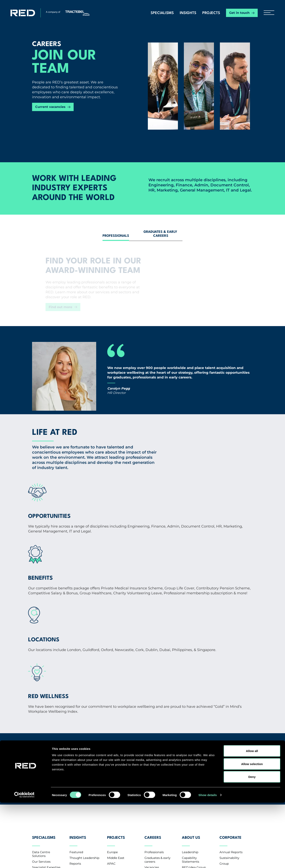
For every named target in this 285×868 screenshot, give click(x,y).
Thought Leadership (84, 758)
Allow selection (252, 829)
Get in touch (239, 13)
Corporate (230, 740)
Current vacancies (50, 107)
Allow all (252, 816)
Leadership (190, 752)
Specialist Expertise (46, 767)
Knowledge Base (82, 781)
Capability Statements (190, 759)
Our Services (41, 761)
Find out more (60, 307)
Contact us (44, 795)
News (74, 769)
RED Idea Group (194, 767)
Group (224, 763)
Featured (76, 752)
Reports (75, 763)
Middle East (116, 758)
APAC (111, 763)
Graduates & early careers (157, 759)
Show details (208, 860)
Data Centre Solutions (41, 754)
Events (74, 775)
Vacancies (152, 767)
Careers (153, 740)
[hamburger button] (267, 13)
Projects (211, 13)
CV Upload (152, 773)
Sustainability (229, 758)
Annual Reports (231, 752)
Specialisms (162, 13)
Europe (112, 752)
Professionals (154, 752)
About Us (191, 740)
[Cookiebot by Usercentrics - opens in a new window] (26, 860)
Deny (252, 842)
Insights (188, 13)
